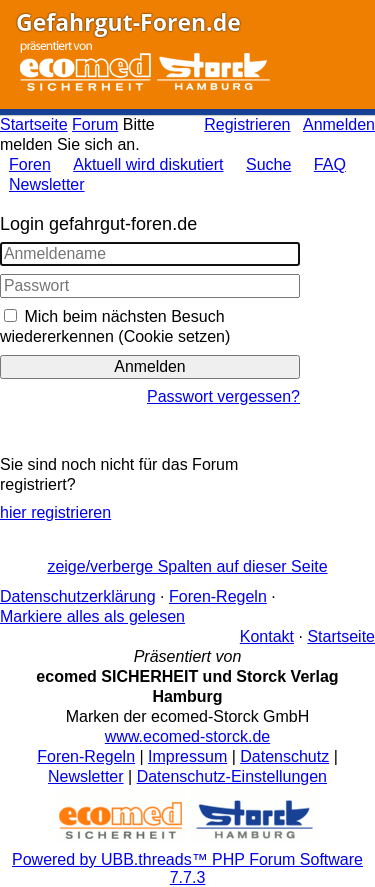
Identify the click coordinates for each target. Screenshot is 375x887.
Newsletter (47, 184)
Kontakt (267, 636)
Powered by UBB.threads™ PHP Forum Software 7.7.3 (187, 868)
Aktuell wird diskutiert (148, 164)
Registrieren (247, 124)
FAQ (330, 164)
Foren (30, 164)
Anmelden (339, 124)
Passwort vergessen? (223, 396)
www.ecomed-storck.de (187, 736)
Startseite (34, 124)
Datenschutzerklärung (78, 596)
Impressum (187, 756)
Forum (95, 124)
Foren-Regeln (218, 596)
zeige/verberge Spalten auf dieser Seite (187, 566)
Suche (268, 164)
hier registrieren (55, 512)
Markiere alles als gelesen (92, 616)
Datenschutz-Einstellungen (232, 776)
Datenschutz (284, 756)
